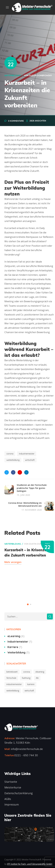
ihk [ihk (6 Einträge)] (37, 678)
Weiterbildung (13, 75)
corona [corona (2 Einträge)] (27, 672)
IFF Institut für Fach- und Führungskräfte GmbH (30, 864)
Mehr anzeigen (13, 562)
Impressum (12, 804)
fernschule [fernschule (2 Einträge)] (11, 678)
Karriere (15, 647)
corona (10, 454)
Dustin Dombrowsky (40, 75)
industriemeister (27, 454)
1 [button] (28, 604)
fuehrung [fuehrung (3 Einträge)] (26, 678)
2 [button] (31, 604)
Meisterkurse (13, 787)
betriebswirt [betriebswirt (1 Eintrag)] (12, 672)
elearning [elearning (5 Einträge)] (40, 672)
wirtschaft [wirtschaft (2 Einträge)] (29, 691)
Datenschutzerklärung (19, 793)
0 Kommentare (16, 121)
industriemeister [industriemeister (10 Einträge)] (14, 684)
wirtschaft (30, 460)
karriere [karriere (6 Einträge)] (31, 684)
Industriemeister (20, 642)
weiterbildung (13, 460)
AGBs (8, 799)
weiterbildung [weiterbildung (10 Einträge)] (13, 691)
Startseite (11, 782)
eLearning (16, 636)
